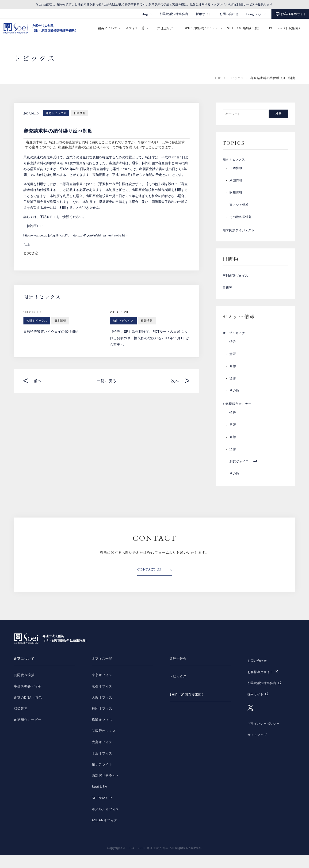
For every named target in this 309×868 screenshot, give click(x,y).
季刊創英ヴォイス (237, 281)
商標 (233, 377)
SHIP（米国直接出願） (244, 28)
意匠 (233, 365)
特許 (233, 353)
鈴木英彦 (31, 253)
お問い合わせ (229, 14)
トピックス (236, 78)
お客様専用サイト (294, 14)
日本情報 (80, 113)
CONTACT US (151, 583)
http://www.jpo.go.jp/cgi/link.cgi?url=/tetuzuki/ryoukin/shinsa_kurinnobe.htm (78, 235)
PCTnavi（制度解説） (285, 28)
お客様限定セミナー (238, 416)
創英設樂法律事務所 (174, 14)
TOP (218, 78)
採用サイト (204, 14)
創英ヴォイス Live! (244, 475)
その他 (235, 402)
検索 (278, 114)
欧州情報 (236, 195)
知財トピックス (56, 113)
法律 (233, 390)
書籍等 (228, 296)
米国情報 (236, 183)
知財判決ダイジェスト (240, 234)
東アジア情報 (240, 207)
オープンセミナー (237, 343)
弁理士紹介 (165, 28)
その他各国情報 (242, 219)
